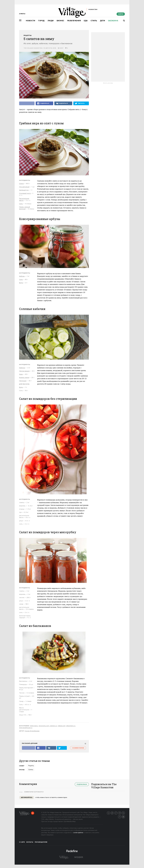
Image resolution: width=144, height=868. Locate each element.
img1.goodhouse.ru (26, 728)
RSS (125, 813)
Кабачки (22, 368)
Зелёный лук (24, 190)
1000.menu (34, 726)
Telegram (121, 813)
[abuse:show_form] (85, 744)
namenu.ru (53, 726)
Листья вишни (24, 371)
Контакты (30, 842)
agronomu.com (44, 726)
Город (41, 21)
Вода (21, 283)
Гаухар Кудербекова (32, 731)
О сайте (22, 842)
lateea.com (62, 726)
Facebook (121, 817)
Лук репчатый (24, 187)
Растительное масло (24, 200)
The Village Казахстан (33, 48)
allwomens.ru (71, 726)
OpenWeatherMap (70, 822)
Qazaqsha (113, 21)
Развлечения (74, 21)
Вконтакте (110, 813)
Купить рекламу (108, 83)
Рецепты (28, 36)
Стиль (94, 21)
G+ (117, 813)
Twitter (114, 813)
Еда (86, 21)
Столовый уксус (25, 193)
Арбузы (22, 276)
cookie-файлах (78, 833)
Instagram (125, 817)
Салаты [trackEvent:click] (31, 770)
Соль (21, 204)
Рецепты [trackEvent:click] (31, 766)
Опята (21, 184)
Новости (31, 21)
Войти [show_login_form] (121, 14)
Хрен (21, 374)
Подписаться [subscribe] (82, 784)
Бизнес (60, 21)
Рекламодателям (41, 842)
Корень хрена (24, 378)
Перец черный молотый (25, 208)
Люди (51, 21)
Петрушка (23, 381)
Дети (102, 21)
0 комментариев (78, 748)
